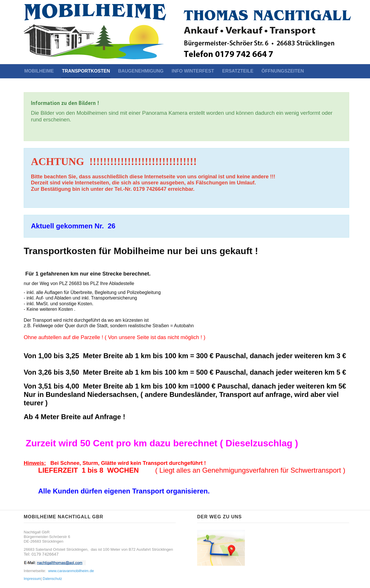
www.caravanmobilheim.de (71, 571)
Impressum (32, 579)
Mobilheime (39, 71)
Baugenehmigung (141, 71)
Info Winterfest (193, 71)
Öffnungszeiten (283, 71)
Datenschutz (52, 579)
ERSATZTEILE (238, 71)
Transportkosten (86, 71)
